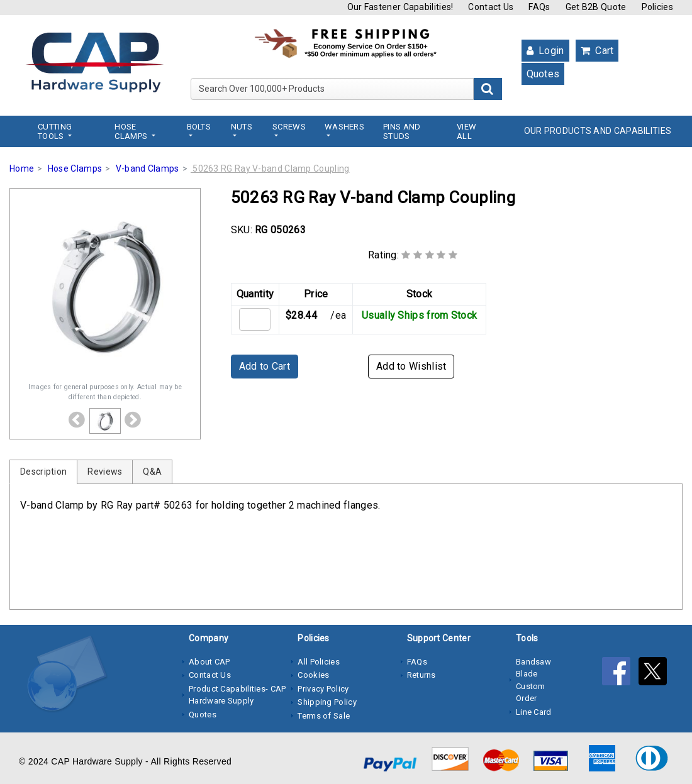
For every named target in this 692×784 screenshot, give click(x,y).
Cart (597, 51)
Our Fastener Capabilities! (400, 7)
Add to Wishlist (411, 366)
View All (466, 131)
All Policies (319, 662)
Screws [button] (289, 127)
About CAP (209, 662)
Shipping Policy (327, 702)
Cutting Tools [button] (55, 131)
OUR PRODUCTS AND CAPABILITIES (598, 131)
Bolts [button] (199, 127)
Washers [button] (344, 127)
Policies (657, 7)
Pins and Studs (402, 131)
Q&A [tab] (152, 472)
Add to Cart (265, 366)
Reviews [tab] (105, 472)
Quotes (543, 74)
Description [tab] (43, 472)
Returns (421, 675)
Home (22, 168)
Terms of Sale (324, 716)
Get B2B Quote (596, 7)
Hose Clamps (75, 168)
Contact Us (491, 7)
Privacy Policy (323, 689)
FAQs (539, 7)
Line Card (534, 712)
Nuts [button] (242, 127)
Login (545, 51)
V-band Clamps (148, 168)
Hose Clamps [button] (132, 131)
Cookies (313, 675)
